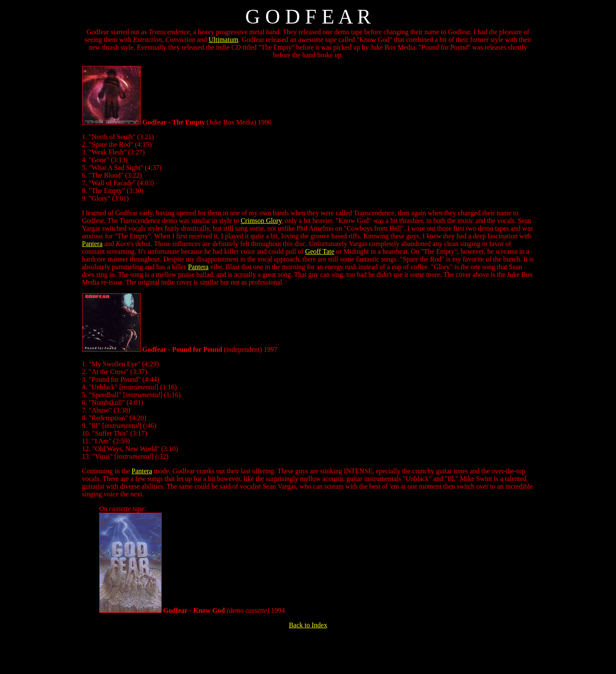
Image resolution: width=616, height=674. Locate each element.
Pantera (92, 244)
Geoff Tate (320, 251)
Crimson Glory (261, 221)
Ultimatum (224, 40)
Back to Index (308, 625)
